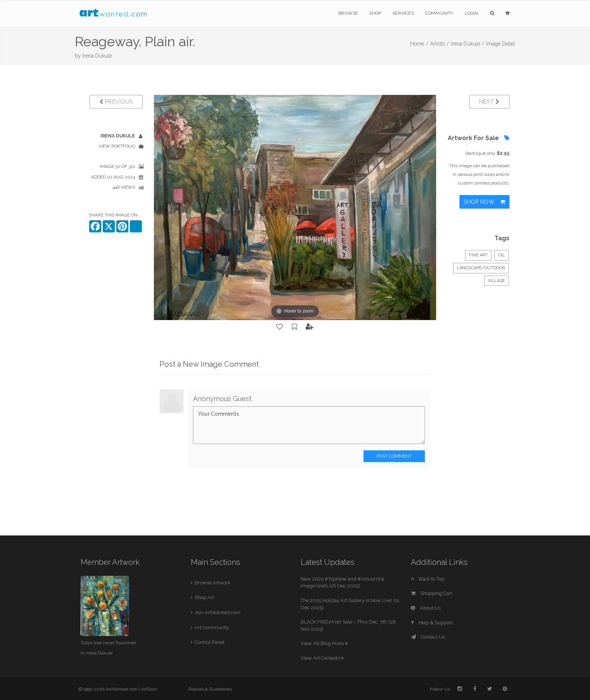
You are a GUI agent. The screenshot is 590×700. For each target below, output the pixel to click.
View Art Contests (322, 658)
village (496, 281)
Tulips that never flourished (108, 643)
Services (403, 13)
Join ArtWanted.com (217, 612)
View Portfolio (117, 146)
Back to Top (428, 579)
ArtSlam (149, 689)
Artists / (440, 44)
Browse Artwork (213, 583)
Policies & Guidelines (210, 689)
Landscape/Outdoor (481, 268)
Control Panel (210, 642)
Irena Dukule (97, 56)
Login (472, 13)
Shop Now (484, 202)
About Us (426, 608)
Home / (419, 44)
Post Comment (394, 456)
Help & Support (432, 623)
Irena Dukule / (468, 44)
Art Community (212, 628)
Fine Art (478, 255)
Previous (116, 102)
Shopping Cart (432, 593)
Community (439, 13)
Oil (502, 255)
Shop (375, 13)
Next (489, 102)
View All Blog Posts (324, 643)
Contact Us (428, 637)
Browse (348, 13)
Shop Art (204, 597)
